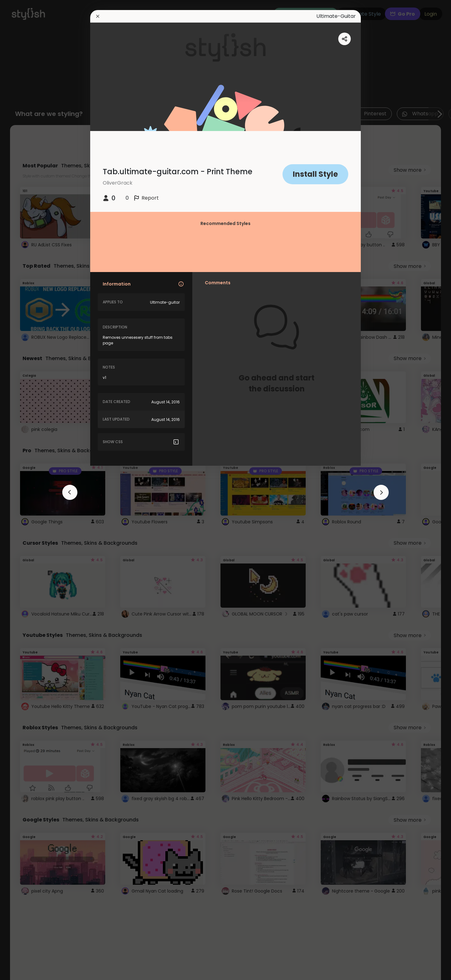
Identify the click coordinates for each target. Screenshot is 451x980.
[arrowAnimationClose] (70, 492)
